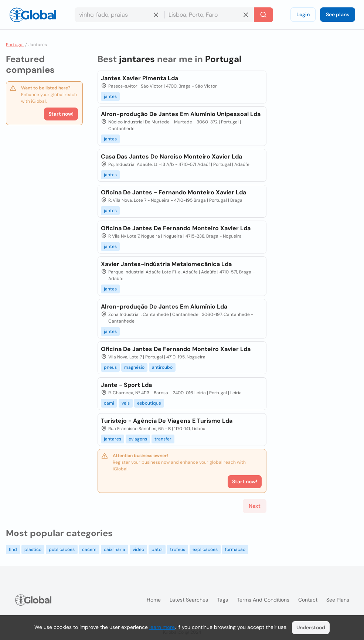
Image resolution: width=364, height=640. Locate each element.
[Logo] (33, 15)
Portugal (15, 45)
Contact (308, 600)
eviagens (138, 439)
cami (109, 403)
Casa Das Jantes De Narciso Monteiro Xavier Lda (171, 156)
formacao (235, 549)
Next (255, 506)
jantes (110, 96)
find (13, 549)
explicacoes (205, 549)
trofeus (178, 549)
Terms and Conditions (263, 600)
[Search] (263, 15)
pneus (110, 367)
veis (126, 403)
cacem (89, 549)
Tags (222, 600)
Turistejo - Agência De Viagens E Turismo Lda (167, 421)
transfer (163, 439)
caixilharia (115, 549)
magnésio (134, 367)
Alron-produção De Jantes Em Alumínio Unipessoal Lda (181, 114)
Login (303, 14)
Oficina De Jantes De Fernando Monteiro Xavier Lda (176, 228)
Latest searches (189, 600)
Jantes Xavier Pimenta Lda (140, 78)
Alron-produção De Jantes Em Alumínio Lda (164, 307)
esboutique (149, 403)
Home (154, 600)
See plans (338, 14)
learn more (162, 627)
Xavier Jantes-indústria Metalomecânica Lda (166, 264)
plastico (33, 549)
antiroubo (162, 367)
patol (157, 549)
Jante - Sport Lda (126, 385)
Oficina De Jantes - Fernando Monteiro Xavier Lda (174, 192)
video (138, 549)
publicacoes (62, 549)
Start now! (61, 114)
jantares (113, 439)
